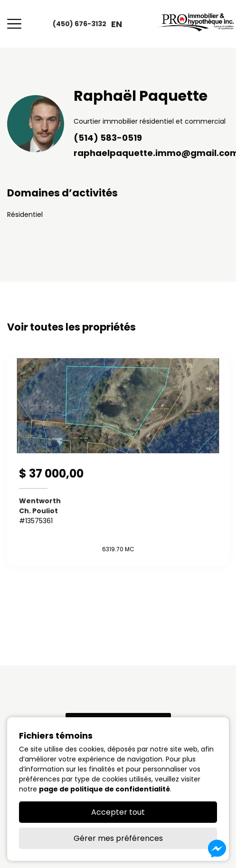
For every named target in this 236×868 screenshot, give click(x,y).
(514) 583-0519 (108, 138)
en (117, 24)
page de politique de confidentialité (104, 789)
